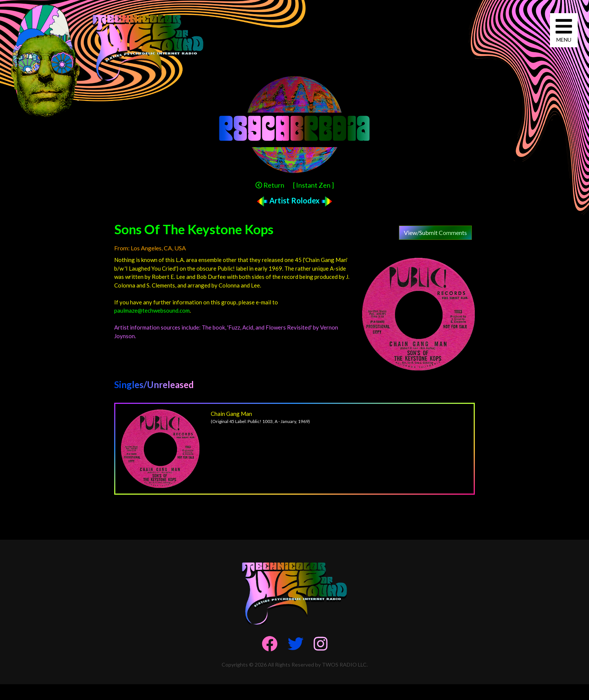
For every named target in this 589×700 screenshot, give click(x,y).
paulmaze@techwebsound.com (152, 310)
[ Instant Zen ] (313, 185)
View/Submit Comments (435, 233)
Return (270, 185)
